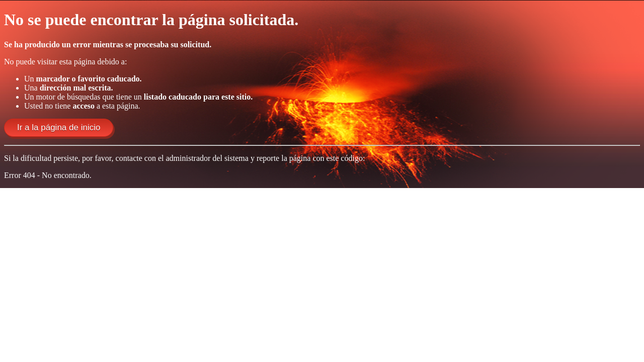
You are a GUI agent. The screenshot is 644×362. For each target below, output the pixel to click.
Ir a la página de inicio (59, 127)
